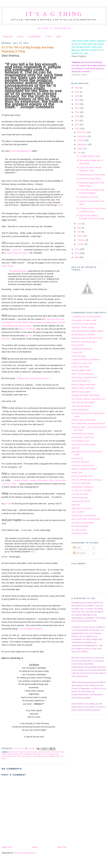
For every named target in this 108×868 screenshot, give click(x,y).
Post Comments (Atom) (25, 853)
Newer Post (7, 847)
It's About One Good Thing (89, 179)
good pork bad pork (80, 462)
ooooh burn (17, 250)
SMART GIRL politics (81, 392)
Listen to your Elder (80, 367)
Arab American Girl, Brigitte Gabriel (87, 331)
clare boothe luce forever (83, 434)
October (81, 140)
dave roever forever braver (84, 444)
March (80, 236)
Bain (12, 752)
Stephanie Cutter (11, 756)
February (81, 240)
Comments (79, 553)
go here (8, 504)
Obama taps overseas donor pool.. (34, 378)
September (82, 144)
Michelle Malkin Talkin (81, 370)
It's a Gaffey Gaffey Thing (88, 156)
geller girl (76, 448)
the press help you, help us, (17, 253)
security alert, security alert (84, 515)
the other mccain (79, 530)
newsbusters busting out (83, 487)
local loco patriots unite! (82, 476)
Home (35, 847)
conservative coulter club (83, 437)
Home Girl (8, 37)
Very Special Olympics (82, 406)
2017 (77, 108)
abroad (28, 336)
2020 (77, 96)
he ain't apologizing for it (21, 151)
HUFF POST (7, 266)
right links (76, 505)
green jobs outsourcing (51, 752)
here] (33, 552)
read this (5, 339)
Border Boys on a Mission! (83, 335)
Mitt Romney (26, 754)
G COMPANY (35, 37)
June (79, 224)
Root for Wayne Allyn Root (83, 385)
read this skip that (79, 498)
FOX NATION (78, 345)
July (79, 153)
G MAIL (20, 37)
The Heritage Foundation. (32, 629)
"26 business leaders (18, 271)
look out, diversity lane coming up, (87, 480)
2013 (77, 125)
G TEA (48, 37)
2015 (77, 116)
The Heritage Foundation (46, 756)
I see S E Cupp (78, 356)
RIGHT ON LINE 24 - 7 (82, 381)
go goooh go (77, 458)
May (79, 228)
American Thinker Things (83, 327)
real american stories (81, 501)
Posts (77, 548)
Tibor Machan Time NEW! (83, 402)
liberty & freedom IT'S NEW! (84, 469)
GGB (58, 37)
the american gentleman (82, 523)
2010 (77, 253)
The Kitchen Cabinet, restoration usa (88, 399)
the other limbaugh (80, 526)
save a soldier (78, 512)
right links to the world (81, 508)
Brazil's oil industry (27, 329)
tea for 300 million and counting (86, 519)
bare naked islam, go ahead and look (88, 423)
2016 (77, 112)
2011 (77, 249)
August (81, 149)
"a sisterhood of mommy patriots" (86, 317)
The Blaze (26, 756)
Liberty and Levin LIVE (82, 363)
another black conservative (84, 420)
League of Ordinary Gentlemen (86, 360)
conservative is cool (80, 441)
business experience (26, 752)
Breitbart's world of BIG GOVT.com (87, 338)
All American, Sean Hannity (84, 324)
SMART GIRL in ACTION (83, 388)
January (81, 244)
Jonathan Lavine (10, 754)
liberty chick (77, 473)
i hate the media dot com (83, 465)
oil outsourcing (50, 754)
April (79, 232)
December (82, 132)
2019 (77, 100)
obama (37, 754)
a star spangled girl (80, 410)
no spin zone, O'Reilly (81, 490)
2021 (77, 92)
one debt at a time (80, 494)
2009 (77, 257)
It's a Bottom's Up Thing (87, 197)
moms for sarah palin (81, 483)
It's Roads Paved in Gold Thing (91, 175)
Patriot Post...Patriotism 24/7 (84, 377)
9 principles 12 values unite (84, 320)
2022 (77, 88)
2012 (77, 129)
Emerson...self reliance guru (84, 342)
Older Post (62, 847)
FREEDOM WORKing (81, 349)
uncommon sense (80, 533)
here (59, 205)
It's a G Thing (54, 14)
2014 (77, 120)
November (82, 136)
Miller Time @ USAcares (83, 374)
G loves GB (77, 352)
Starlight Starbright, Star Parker (86, 395)
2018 (77, 104)
